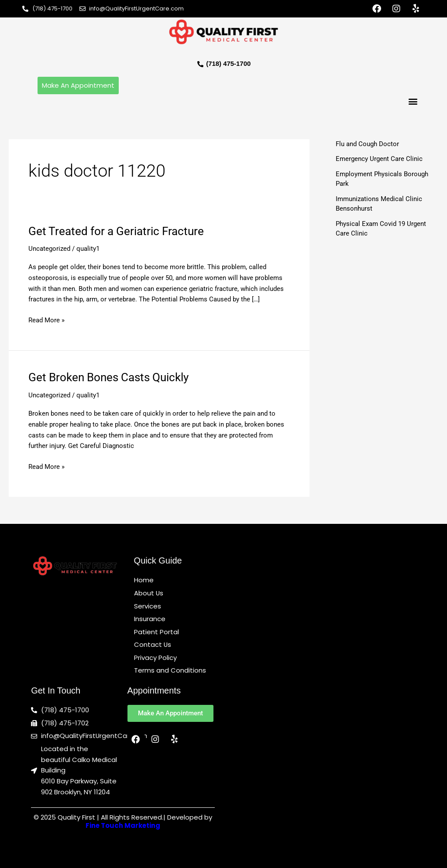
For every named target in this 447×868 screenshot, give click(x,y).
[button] (413, 101)
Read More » (46, 320)
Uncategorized (49, 249)
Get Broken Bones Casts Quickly (108, 378)
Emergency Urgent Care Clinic (379, 159)
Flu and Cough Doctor (367, 144)
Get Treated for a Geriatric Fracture (116, 231)
